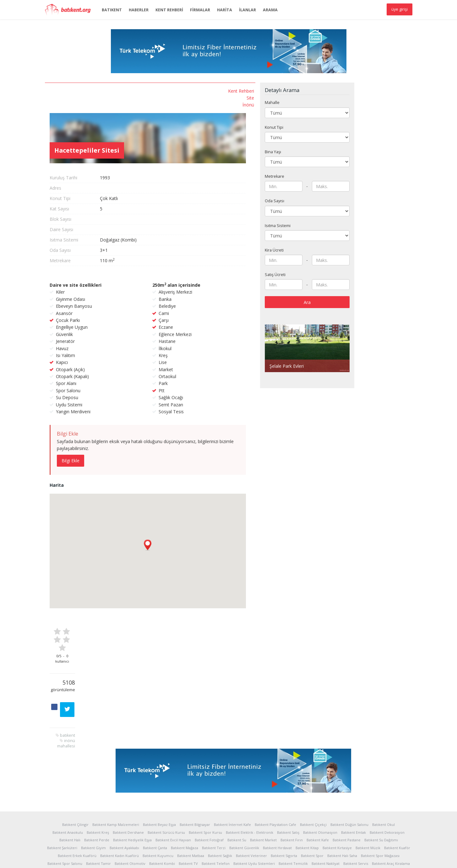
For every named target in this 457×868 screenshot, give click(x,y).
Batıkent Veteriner (251, 787)
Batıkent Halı (70, 771)
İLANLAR (248, 10)
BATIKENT (112, 10)
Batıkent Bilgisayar (195, 755)
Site (95, 98)
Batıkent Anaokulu (68, 763)
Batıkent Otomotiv (130, 794)
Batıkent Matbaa (191, 787)
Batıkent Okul (384, 755)
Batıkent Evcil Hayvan (173, 771)
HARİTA (225, 10)
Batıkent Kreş (98, 763)
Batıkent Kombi (162, 794)
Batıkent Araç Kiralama (391, 794)
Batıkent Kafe (318, 771)
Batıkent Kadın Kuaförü (120, 787)
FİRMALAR (200, 10)
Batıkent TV (188, 794)
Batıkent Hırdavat (277, 779)
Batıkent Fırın (292, 771)
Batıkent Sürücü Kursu (166, 763)
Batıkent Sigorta (284, 787)
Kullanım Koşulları (107, 858)
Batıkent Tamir (98, 794)
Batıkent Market (263, 771)
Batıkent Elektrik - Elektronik (250, 763)
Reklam (151, 858)
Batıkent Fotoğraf (209, 771)
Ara (370, 292)
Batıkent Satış (288, 763)
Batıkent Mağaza (185, 779)
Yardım (133, 858)
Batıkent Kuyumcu (158, 787)
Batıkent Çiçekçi (313, 755)
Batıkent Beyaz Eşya (159, 755)
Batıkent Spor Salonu (65, 794)
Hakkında (53, 858)
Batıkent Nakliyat (326, 794)
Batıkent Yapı (229, 802)
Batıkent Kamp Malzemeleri (116, 755)
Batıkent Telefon (216, 794)
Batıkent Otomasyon (320, 763)
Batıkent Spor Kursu (205, 763)
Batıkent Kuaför (397, 779)
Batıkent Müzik (368, 779)
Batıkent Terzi (214, 779)
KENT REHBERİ (169, 10)
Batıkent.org (70, 10)
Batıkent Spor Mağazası (380, 787)
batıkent (91, 208)
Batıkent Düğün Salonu (349, 755)
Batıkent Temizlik (293, 794)
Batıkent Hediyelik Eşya (132, 771)
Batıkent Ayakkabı (124, 779)
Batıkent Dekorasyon (387, 763)
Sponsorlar (172, 858)
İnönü (92, 104)
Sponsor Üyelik (201, 858)
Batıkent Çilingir (75, 755)
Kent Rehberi (85, 91)
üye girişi (400, 9)
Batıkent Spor (312, 787)
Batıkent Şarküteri (62, 779)
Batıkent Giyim (93, 779)
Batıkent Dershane (128, 763)
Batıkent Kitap (307, 779)
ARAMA (270, 10)
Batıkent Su (237, 771)
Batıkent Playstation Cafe (275, 755)
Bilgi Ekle (133, 430)
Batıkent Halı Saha (342, 787)
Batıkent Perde (97, 771)
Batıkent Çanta (155, 779)
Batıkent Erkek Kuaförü (77, 787)
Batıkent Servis (356, 794)
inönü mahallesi (83, 213)
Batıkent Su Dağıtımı (381, 771)
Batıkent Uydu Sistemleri (254, 794)
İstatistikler (76, 858)
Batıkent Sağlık (220, 787)
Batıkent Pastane (347, 771)
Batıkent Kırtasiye (337, 779)
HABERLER (139, 10)
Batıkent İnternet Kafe (232, 755)
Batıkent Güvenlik (244, 779)
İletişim (226, 858)
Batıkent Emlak (354, 763)
